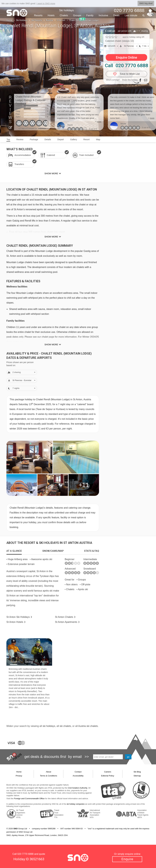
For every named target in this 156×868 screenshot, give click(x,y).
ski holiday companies (76, 804)
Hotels (51, 15)
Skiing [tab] (29, 662)
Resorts (38, 15)
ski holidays (49, 726)
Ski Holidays (22, 20)
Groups (77, 15)
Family (90, 15)
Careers (108, 772)
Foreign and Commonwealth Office (29, 799)
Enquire (127, 859)
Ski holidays (66, 10)
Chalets (64, 15)
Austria (49, 20)
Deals (116, 15)
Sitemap (137, 776)
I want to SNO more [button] (46, 3)
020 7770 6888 (25, 854)
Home (9, 20)
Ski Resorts (37, 20)
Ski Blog (137, 772)
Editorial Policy (108, 776)
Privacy (19, 776)
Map (98, 139)
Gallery (74, 139)
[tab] (14, 551)
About (49, 772)
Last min (131, 15)
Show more (51, 237)
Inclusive (103, 15)
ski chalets (65, 726)
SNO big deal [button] (146, 3)
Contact (78, 772)
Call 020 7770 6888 (126, 65)
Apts (66, 622)
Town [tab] (14, 662)
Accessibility (78, 776)
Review (20, 139)
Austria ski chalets (88, 726)
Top (8, 139)
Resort (86, 139)
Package (34, 139)
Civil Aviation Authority (78, 788)
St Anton (61, 20)
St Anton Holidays (18, 617)
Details (48, 139)
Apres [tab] (44, 662)
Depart (61, 139)
